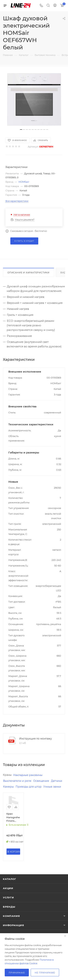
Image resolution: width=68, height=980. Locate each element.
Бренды (9, 907)
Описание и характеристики (28, 273)
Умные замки (52, 787)
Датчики (57, 781)
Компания (11, 916)
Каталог (10, 879)
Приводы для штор (29, 787)
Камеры (8, 787)
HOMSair (24, 182)
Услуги (8, 897)
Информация (14, 925)
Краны (7, 775)
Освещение (41, 781)
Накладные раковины (28, 775)
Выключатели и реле (17, 781)
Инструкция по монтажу (36, 739)
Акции (8, 888)
